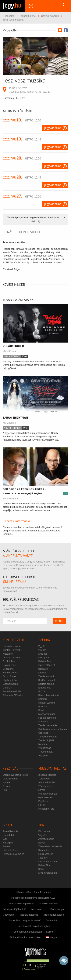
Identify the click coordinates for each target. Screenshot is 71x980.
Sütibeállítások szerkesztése (25, 937)
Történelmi (44, 779)
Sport (8, 825)
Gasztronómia (11, 779)
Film (5, 790)
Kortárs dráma (46, 684)
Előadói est (44, 688)
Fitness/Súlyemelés (14, 854)
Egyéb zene (9, 665)
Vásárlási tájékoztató (15, 909)
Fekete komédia (47, 718)
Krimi (41, 710)
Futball (7, 846)
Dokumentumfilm (48, 861)
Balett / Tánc (45, 661)
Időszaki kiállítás (47, 775)
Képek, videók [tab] (30, 232)
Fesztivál (11, 769)
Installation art (46, 809)
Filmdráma (44, 831)
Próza (42, 691)
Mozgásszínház (47, 714)
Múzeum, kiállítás (53, 769)
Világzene (8, 669)
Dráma (42, 673)
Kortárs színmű (47, 680)
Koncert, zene (14, 640)
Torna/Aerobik (10, 831)
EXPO (42, 805)
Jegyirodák (9, 915)
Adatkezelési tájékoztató (22, 903)
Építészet (44, 801)
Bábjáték (43, 669)
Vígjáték (43, 650)
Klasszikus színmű (49, 695)
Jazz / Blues (9, 676)
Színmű (43, 699)
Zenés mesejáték (48, 725)
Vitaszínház (45, 748)
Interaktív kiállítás (48, 794)
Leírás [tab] (8, 232)
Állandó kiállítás (47, 782)
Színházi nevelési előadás (53, 729)
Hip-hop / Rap (10, 680)
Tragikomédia (46, 752)
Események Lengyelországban (34, 926)
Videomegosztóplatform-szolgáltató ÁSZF (34, 898)
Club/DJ (7, 688)
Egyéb (42, 646)
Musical (43, 654)
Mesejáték (44, 658)
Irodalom (43, 722)
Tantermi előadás (48, 737)
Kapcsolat (36, 909)
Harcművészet (11, 850)
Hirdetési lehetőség (53, 915)
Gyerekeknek (46, 797)
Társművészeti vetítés (50, 846)
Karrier (50, 932)
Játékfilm (43, 858)
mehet (59, 621)
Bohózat (43, 706)
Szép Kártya (57, 909)
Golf (5, 839)
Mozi (42, 825)
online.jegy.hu (14, 582)
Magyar (52, 937)
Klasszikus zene (12, 646)
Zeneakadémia (11, 499)
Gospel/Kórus (10, 684)
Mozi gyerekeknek (48, 873)
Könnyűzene (10, 673)
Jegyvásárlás (53, 128)
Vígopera (43, 755)
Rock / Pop (9, 661)
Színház (45, 640)
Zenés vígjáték (46, 740)
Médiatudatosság (29, 915)
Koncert (7, 782)
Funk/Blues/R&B (12, 691)
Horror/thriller (46, 854)
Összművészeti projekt (15, 775)
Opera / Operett (11, 658)
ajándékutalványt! (18, 556)
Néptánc (43, 744)
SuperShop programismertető (25, 920)
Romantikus (45, 850)
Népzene (8, 654)
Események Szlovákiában (28, 932)
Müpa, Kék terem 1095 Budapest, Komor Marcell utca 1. (29, 90)
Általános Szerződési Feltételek (34, 892)
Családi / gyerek (12, 650)
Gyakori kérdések (49, 903)
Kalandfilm (44, 865)
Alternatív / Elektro (13, 695)
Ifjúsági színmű (47, 703)
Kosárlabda (9, 835)
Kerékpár (8, 843)
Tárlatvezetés (46, 786)
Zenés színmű (46, 676)
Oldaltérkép (52, 920)
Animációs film (46, 839)
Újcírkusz (43, 733)
